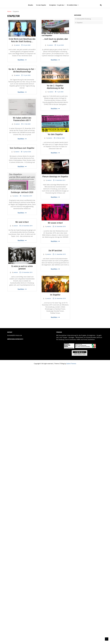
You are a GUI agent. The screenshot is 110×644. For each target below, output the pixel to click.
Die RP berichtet (55, 251)
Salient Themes (71, 364)
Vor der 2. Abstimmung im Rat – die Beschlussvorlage (22, 70)
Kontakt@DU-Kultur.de (15, 335)
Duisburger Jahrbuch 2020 (22, 192)
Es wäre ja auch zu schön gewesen (22, 267)
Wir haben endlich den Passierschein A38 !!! (22, 119)
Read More (21, 60)
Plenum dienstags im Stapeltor (55, 177)
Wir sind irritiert (22, 222)
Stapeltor (80, 23)
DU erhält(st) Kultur (72, 5)
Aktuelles (31, 5)
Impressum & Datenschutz (15, 339)
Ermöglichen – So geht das (57, 5)
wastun (18, 45)
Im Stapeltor (55, 295)
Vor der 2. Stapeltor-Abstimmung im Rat (55, 87)
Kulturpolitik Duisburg (84, 19)
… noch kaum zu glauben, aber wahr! (55, 40)
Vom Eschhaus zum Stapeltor (22, 148)
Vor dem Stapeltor (41, 5)
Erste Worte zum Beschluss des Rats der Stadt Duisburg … (22, 40)
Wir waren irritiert (55, 223)
